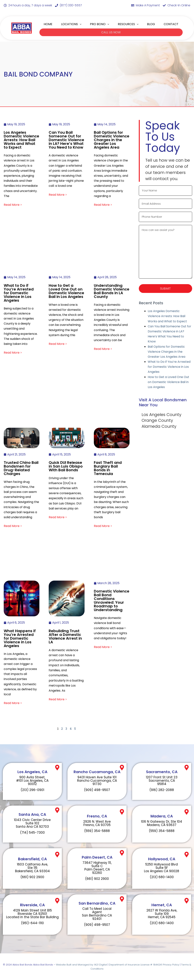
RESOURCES (128, 24)
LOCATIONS (71, 24)
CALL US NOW (111, 32)
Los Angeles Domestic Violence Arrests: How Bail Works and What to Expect (167, 317)
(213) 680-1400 (162, 877)
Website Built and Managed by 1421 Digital (81, 964)
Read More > (13, 205)
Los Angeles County (161, 415)
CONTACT (171, 24)
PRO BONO (100, 24)
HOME (48, 24)
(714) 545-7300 (32, 832)
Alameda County (159, 427)
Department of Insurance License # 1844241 (136, 964)
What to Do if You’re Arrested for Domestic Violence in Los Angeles (169, 368)
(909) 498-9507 (97, 790)
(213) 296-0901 (32, 790)
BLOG (151, 24)
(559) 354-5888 (97, 831)
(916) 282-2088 (162, 790)
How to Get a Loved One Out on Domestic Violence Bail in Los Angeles (168, 383)
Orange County (157, 421)
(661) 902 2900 (32, 877)
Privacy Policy (171, 964)
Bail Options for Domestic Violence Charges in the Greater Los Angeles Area (166, 352)
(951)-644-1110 (32, 923)
